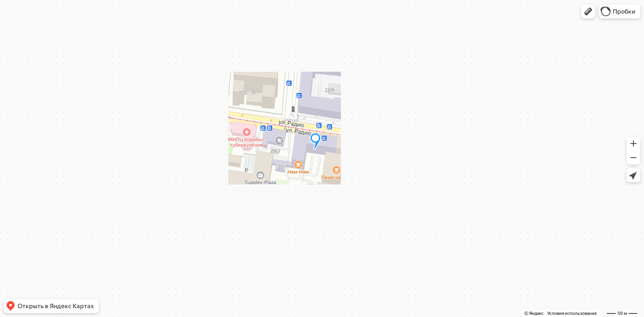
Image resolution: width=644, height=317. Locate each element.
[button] (588, 11)
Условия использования (572, 313)
